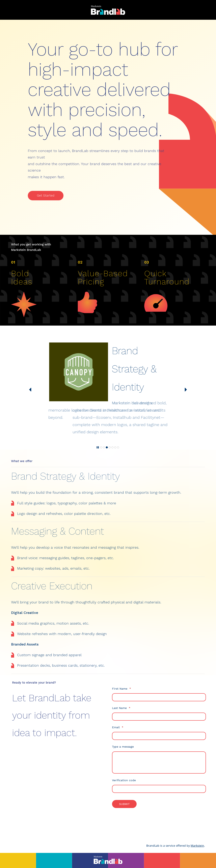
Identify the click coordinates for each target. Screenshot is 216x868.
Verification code (124, 780)
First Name (121, 689)
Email (118, 727)
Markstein (197, 846)
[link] (24, 293)
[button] (30, 390)
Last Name (121, 708)
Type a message (123, 747)
